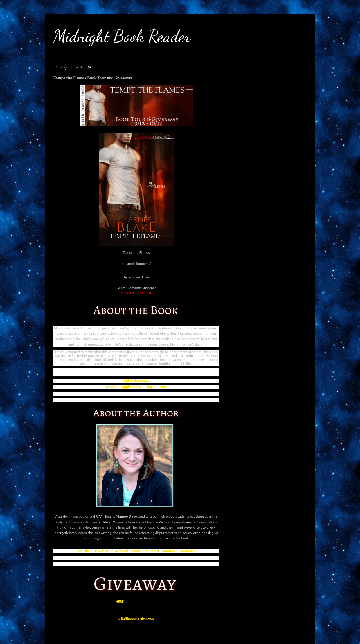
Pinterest (152, 551)
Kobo (163, 387)
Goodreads (187, 551)
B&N (138, 387)
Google (150, 387)
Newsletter (102, 551)
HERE (120, 602)
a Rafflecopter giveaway (136, 619)
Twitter (137, 551)
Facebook (121, 551)
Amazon (112, 387)
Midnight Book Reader (122, 36)
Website (84, 551)
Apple (126, 387)
